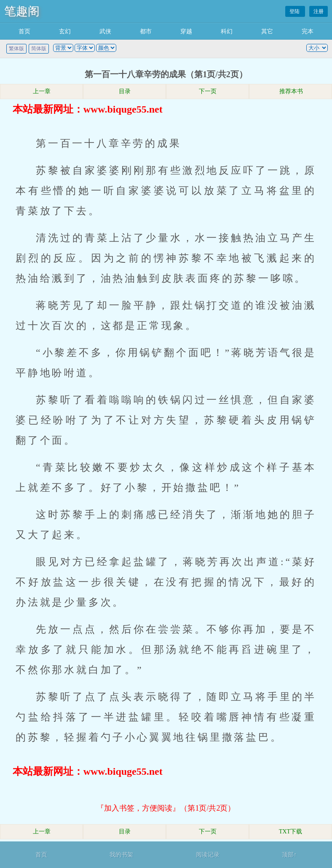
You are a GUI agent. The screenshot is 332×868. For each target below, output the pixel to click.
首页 (24, 31)
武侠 (105, 31)
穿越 (186, 31)
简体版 (39, 49)
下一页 (208, 91)
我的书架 (121, 855)
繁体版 (16, 49)
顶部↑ (289, 855)
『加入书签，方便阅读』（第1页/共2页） (166, 808)
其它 (267, 31)
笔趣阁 (22, 11)
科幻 (227, 31)
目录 (125, 91)
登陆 (295, 11)
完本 (308, 31)
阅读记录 (208, 855)
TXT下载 (290, 832)
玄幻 (65, 31)
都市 (146, 31)
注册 (319, 11)
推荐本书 (291, 91)
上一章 (42, 91)
